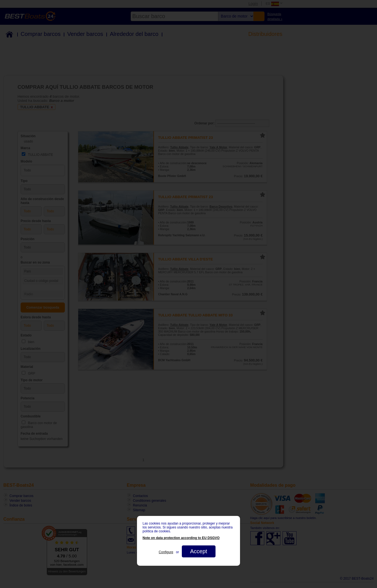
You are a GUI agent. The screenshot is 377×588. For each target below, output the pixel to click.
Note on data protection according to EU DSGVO (181, 538)
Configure (166, 552)
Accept (199, 551)
